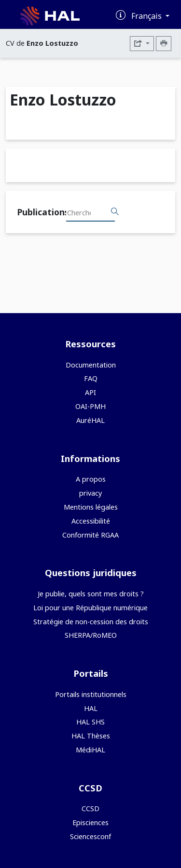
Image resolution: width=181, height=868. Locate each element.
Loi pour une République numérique (90, 608)
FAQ (91, 378)
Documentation (91, 365)
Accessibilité (91, 521)
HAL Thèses (91, 736)
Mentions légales (91, 507)
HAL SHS (90, 722)
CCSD (90, 809)
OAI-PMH (90, 406)
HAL (91, 708)
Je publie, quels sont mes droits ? (91, 594)
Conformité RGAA (90, 535)
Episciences (90, 822)
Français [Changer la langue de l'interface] (147, 16)
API (90, 392)
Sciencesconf (90, 836)
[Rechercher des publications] (115, 212)
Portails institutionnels (91, 694)
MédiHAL (90, 750)
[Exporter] (142, 44)
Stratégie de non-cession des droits (91, 622)
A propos (91, 479)
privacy (90, 493)
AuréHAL (90, 420)
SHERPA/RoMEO (91, 635)
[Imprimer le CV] (164, 44)
